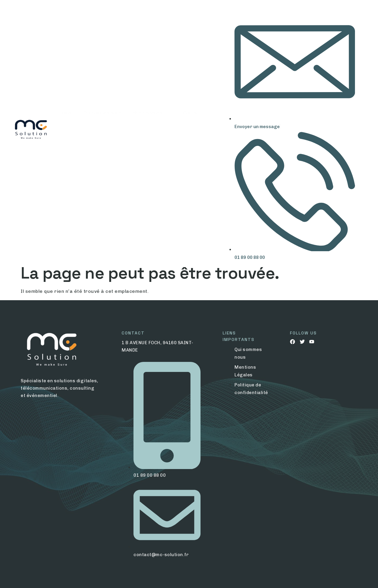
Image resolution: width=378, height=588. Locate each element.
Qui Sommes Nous (102, 130)
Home (65, 130)
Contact (192, 130)
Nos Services (152, 130)
